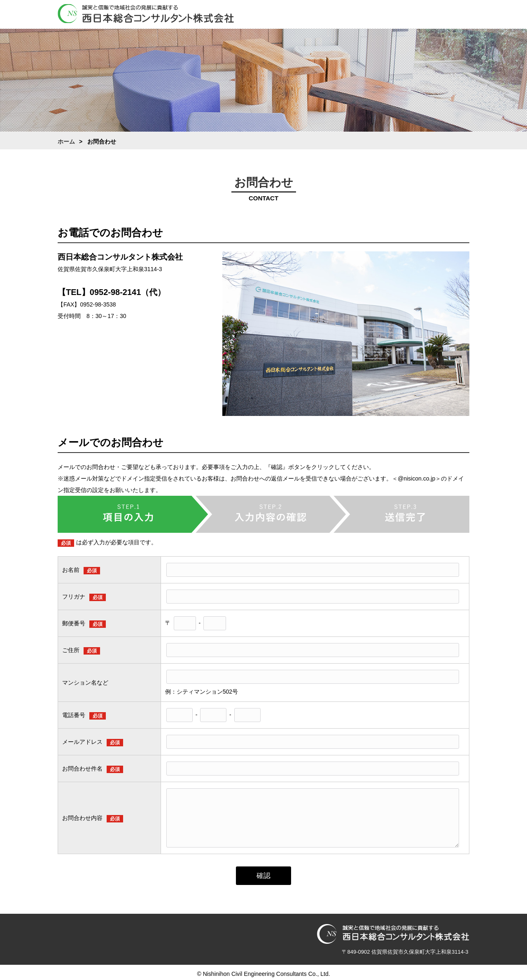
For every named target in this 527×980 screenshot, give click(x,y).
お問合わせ (455, 15)
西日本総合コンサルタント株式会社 (146, 14)
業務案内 (344, 15)
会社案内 (307, 15)
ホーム (270, 15)
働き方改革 (381, 15)
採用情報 (418, 15)
